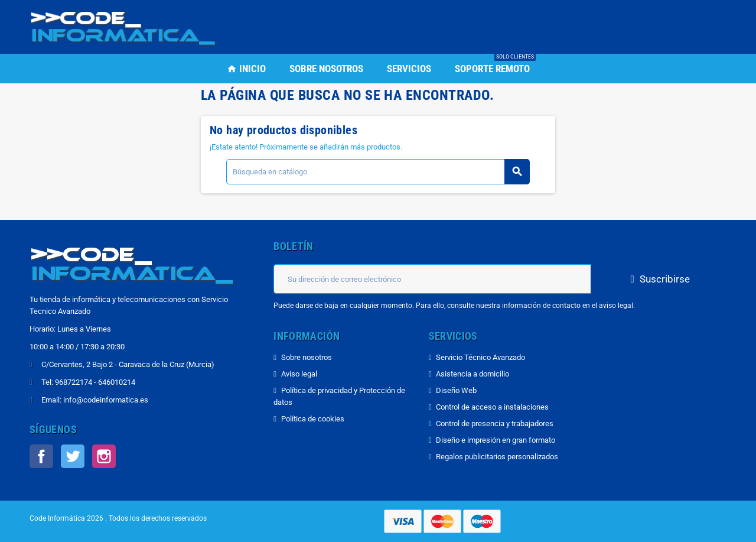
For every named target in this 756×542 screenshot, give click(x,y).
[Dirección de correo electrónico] (432, 279)
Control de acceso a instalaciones (492, 407)
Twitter (73, 456)
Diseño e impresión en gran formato (496, 440)
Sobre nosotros (307, 357)
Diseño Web (456, 390)
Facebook (41, 456)
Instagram (104, 456)
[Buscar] (378, 172)
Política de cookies (313, 419)
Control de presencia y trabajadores (495, 423)
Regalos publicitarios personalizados (497, 457)
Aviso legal (299, 374)
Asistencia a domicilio (472, 374)
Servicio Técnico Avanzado (480, 357)
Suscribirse (659, 279)
